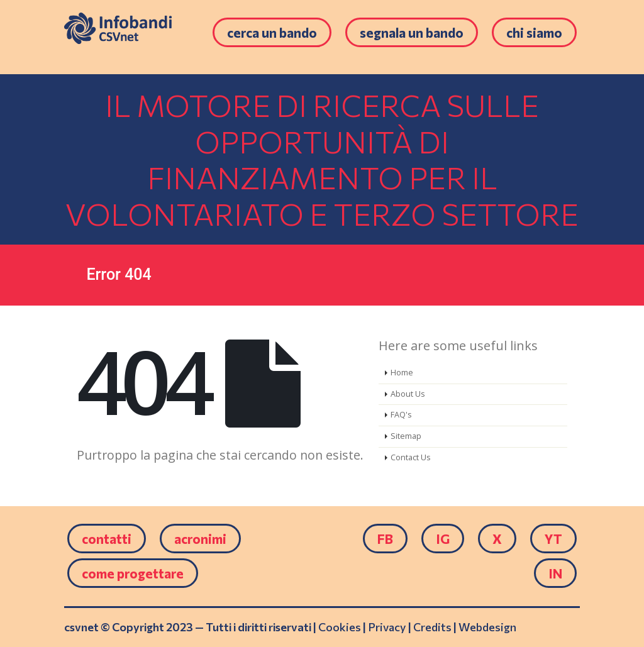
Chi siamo (534, 32)
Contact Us (411, 457)
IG (443, 539)
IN (555, 573)
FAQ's (401, 415)
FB (385, 539)
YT (553, 539)
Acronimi (200, 539)
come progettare (133, 573)
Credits (432, 627)
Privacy (387, 627)
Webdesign (487, 627)
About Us (408, 394)
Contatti (107, 539)
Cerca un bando (272, 32)
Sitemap (406, 436)
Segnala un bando (412, 32)
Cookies (340, 627)
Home (402, 373)
